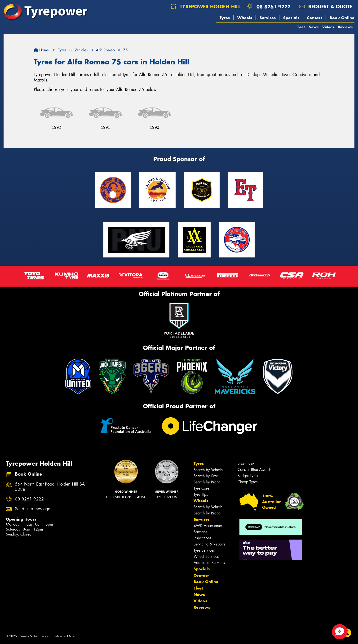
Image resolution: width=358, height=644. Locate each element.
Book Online (342, 18)
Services (268, 18)
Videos (328, 27)
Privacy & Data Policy (34, 636)
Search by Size (206, 476)
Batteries (200, 532)
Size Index (246, 463)
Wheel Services (206, 556)
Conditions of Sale (63, 636)
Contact (314, 18)
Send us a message (33, 509)
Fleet (301, 27)
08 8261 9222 (274, 7)
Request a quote (326, 7)
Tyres (225, 18)
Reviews (345, 27)
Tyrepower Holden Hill (206, 7)
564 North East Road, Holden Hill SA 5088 (50, 487)
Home (41, 50)
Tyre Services (204, 550)
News (314, 27)
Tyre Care (201, 488)
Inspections (202, 538)
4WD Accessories (208, 526)
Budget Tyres (248, 476)
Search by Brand (207, 482)
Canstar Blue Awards (254, 470)
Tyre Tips (201, 494)
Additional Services (209, 563)
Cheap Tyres (248, 482)
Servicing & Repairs (209, 544)
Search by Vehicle (208, 470)
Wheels (245, 18)
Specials (291, 18)
